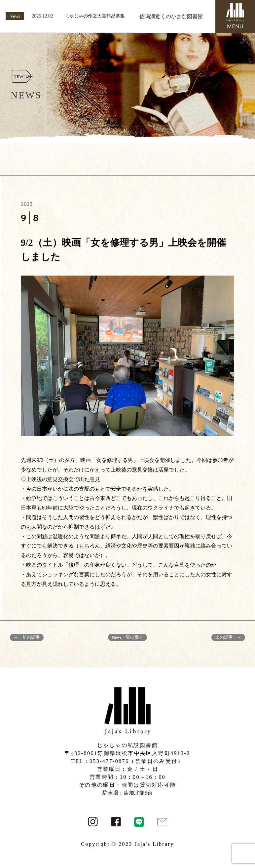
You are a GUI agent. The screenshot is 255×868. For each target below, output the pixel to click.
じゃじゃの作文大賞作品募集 (95, 16)
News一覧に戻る (127, 637)
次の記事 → (228, 637)
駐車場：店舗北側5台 (127, 793)
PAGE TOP (243, 836)
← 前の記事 (27, 637)
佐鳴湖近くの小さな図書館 (171, 16)
